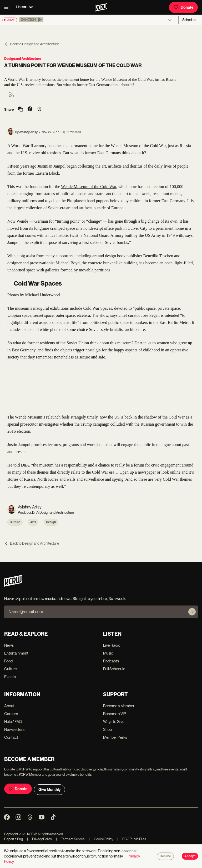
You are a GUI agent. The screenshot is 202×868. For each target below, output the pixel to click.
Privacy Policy (39, 839)
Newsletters (14, 729)
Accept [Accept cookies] (190, 856)
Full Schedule (114, 669)
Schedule (189, 20)
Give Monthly (49, 790)
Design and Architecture (23, 59)
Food (8, 661)
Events (10, 677)
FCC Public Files (132, 839)
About (9, 706)
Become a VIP (115, 714)
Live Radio (112, 645)
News (9, 645)
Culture (15, 522)
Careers (11, 714)
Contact (11, 737)
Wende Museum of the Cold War (89, 187)
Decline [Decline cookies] (165, 856)
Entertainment (16, 653)
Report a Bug (14, 839)
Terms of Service (70, 839)
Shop (107, 729)
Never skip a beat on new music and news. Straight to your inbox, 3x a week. (65, 599)
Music (108, 653)
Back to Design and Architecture (32, 44)
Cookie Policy (101, 839)
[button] (31, 20)
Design (51, 522)
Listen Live (25, 7)
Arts (33, 522)
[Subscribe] (192, 612)
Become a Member (119, 706)
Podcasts (111, 661)
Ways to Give (114, 722)
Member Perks (115, 737)
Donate (183, 7)
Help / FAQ (13, 722)
